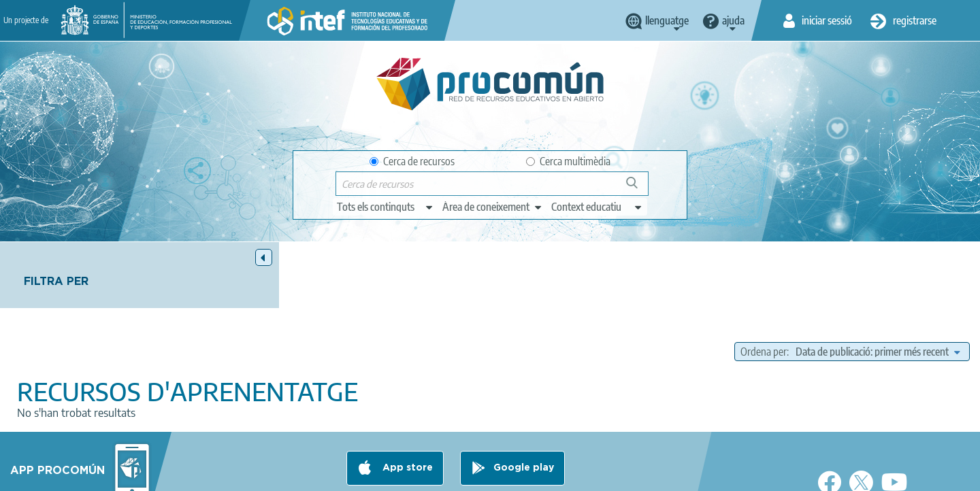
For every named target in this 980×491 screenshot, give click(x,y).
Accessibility (539, 475)
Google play (524, 421)
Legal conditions (295, 475)
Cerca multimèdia (568, 161)
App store (406, 421)
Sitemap (601, 475)
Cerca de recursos (412, 161)
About (228, 475)
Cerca (638, 188)
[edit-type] (386, 207)
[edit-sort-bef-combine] (878, 286)
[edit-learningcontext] (597, 207)
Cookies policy (465, 475)
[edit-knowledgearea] (493, 207)
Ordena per (764, 286)
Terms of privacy (382, 475)
